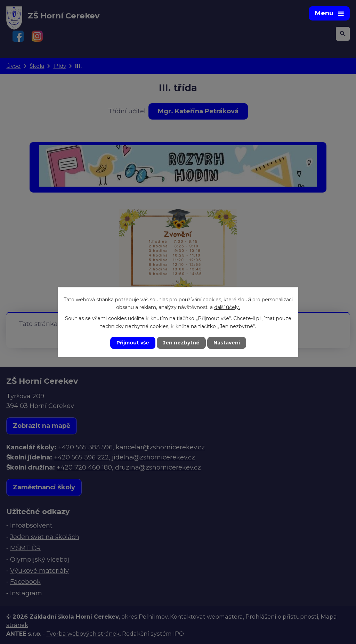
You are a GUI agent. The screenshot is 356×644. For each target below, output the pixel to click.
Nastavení (227, 343)
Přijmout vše (133, 343)
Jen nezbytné (181, 343)
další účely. (227, 307)
